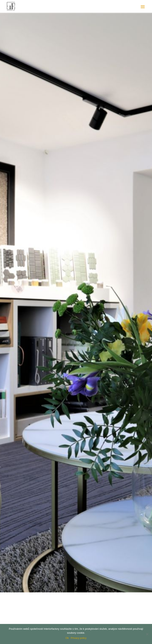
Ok (67, 638)
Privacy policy (79, 638)
